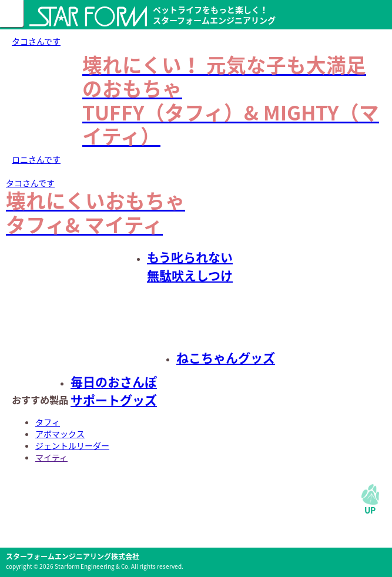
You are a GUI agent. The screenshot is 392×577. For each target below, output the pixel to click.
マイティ (51, 457)
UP (370, 510)
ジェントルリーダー (72, 445)
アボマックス (60, 434)
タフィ (48, 422)
